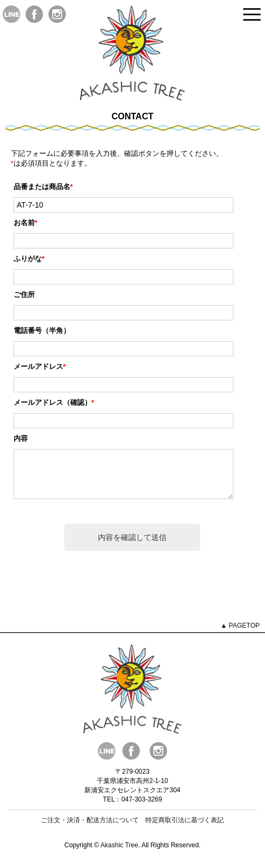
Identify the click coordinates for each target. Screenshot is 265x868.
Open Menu (252, 15)
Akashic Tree (119, 853)
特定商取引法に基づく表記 (184, 828)
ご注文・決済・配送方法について (90, 828)
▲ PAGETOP (240, 634)
